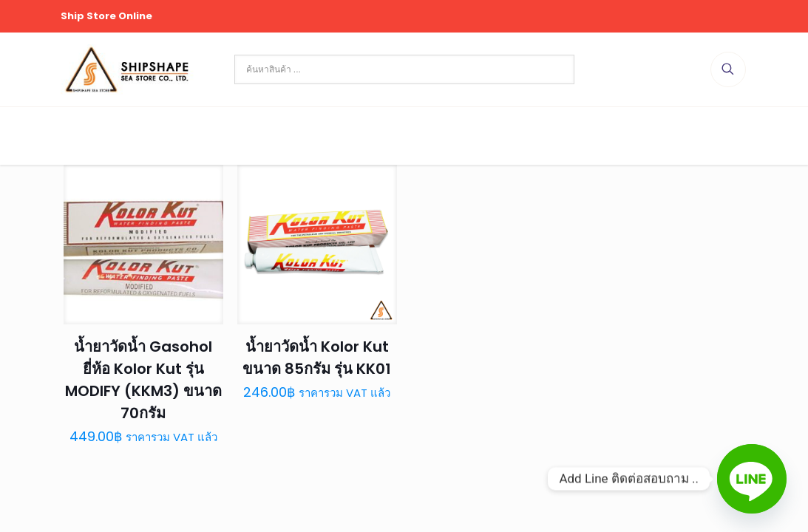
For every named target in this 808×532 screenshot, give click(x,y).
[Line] (752, 479)
